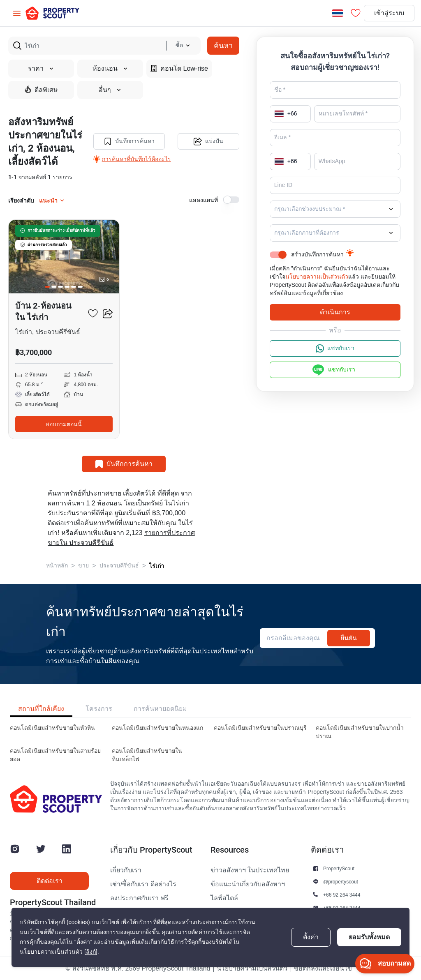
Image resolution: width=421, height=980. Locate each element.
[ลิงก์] (91, 952)
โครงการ (99, 709)
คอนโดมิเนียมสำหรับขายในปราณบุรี (260, 728)
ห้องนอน (110, 69)
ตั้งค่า (311, 937)
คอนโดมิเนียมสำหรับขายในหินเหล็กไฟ (147, 755)
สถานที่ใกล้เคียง (41, 709)
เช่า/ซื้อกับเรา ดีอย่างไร (143, 884)
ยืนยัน (349, 638)
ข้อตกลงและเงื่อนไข (323, 968)
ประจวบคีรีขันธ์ (119, 566)
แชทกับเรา (335, 348)
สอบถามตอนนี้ (64, 424)
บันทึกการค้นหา (129, 141)
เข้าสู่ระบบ (389, 13)
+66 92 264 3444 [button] (342, 895)
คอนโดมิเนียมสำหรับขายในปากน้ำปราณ (360, 732)
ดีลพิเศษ (41, 90)
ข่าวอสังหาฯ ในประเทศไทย (250, 870)
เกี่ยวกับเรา (126, 870)
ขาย (83, 566)
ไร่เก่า (157, 566)
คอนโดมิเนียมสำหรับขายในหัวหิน (52, 728)
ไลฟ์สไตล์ (224, 898)
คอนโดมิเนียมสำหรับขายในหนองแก (157, 728)
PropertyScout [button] (339, 868)
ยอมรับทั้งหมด (369, 937)
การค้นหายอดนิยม (160, 709)
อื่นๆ (110, 90)
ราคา (41, 69)
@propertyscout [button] (341, 882)
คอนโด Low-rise (179, 68)
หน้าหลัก (57, 566)
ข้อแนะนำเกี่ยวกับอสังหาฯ (248, 884)
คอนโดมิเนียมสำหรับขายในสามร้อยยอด (55, 755)
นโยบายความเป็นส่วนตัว (317, 277)
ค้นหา (223, 45)
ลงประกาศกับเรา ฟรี (139, 898)
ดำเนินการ (335, 312)
